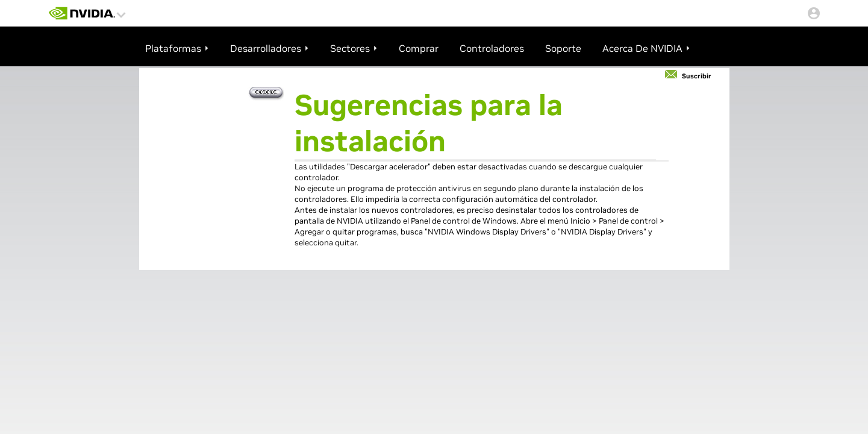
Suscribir (697, 76)
